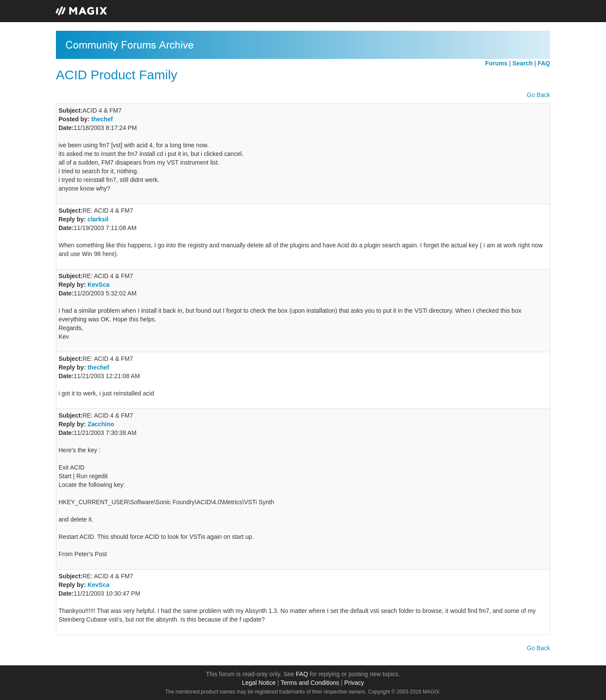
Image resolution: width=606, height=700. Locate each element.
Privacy (354, 683)
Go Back (538, 95)
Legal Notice (259, 683)
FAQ (302, 674)
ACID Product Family (117, 75)
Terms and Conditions (310, 683)
